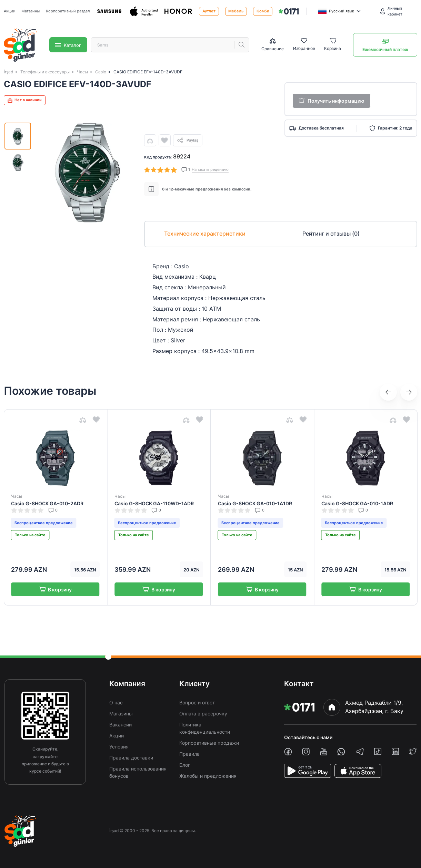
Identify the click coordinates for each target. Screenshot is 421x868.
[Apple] (144, 12)
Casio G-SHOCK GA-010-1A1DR (255, 503)
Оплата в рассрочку (203, 714)
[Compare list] (273, 45)
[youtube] (324, 752)
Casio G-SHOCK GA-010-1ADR (357, 503)
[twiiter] (413, 751)
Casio (101, 72)
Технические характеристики (205, 234)
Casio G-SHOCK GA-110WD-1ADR (154, 503)
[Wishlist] (304, 45)
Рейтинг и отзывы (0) (331, 234)
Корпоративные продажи (209, 743)
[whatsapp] (341, 752)
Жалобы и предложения (208, 776)
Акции (10, 11)
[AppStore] (358, 771)
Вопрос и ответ (197, 702)
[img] (289, 11)
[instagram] (306, 752)
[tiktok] (378, 751)
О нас (116, 702)
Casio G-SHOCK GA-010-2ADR (47, 503)
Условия (119, 747)
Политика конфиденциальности (205, 728)
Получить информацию (332, 101)
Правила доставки (131, 758)
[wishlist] (165, 140)
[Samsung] (110, 11)
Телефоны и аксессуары (45, 72)
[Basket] (333, 45)
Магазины (31, 11)
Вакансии (121, 725)
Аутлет (209, 11)
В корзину (55, 590)
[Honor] (179, 12)
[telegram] (360, 752)
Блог (185, 765)
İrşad (8, 72)
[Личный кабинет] (399, 11)
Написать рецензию (210, 169)
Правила (189, 754)
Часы (82, 72)
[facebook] (288, 752)
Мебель (236, 11)
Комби (263, 11)
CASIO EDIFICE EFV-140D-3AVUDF (148, 72)
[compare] (150, 140)
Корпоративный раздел (68, 11)
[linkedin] (395, 751)
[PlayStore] (308, 771)
